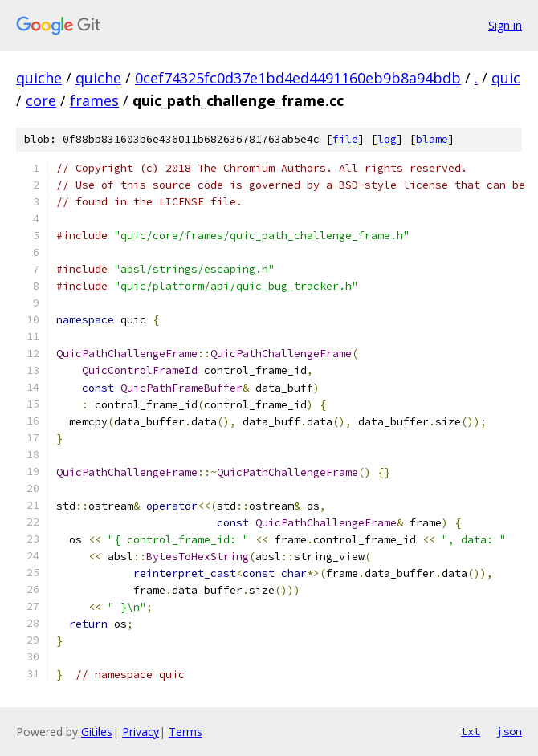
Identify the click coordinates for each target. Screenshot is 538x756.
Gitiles (97, 732)
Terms (185, 732)
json (509, 731)
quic (506, 78)
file (345, 139)
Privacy (141, 732)
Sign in (505, 25)
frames (94, 100)
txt (471, 731)
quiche (39, 78)
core (41, 100)
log (387, 139)
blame (432, 139)
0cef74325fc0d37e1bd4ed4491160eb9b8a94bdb (298, 78)
